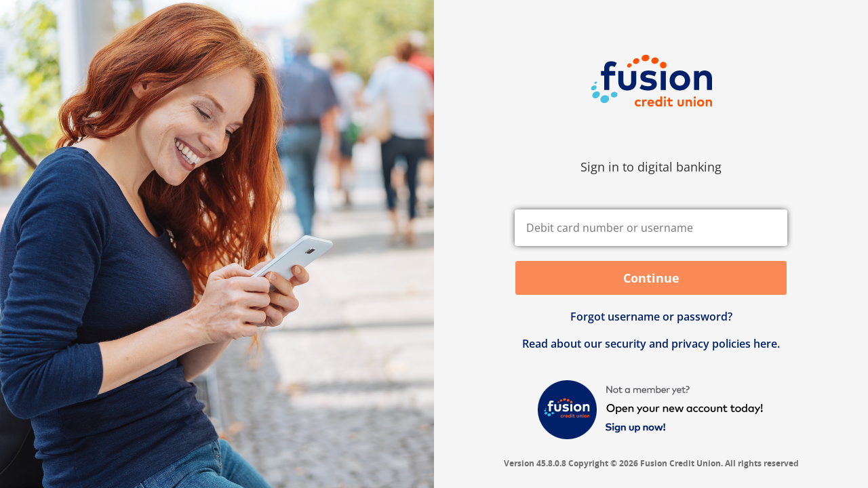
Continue (651, 278)
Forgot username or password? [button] (651, 317)
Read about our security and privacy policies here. (651, 344)
